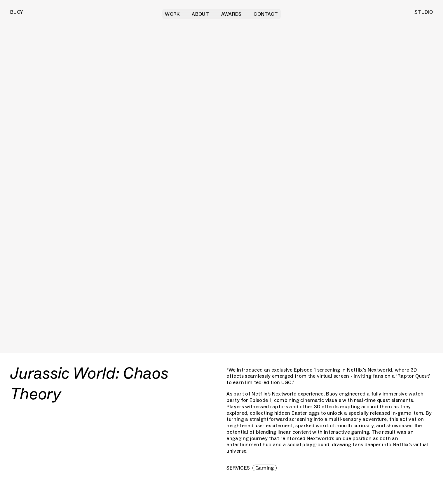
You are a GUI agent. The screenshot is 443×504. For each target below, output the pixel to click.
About (200, 14)
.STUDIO (423, 12)
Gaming (265, 468)
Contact (266, 14)
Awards (231, 14)
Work (172, 14)
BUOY (17, 12)
